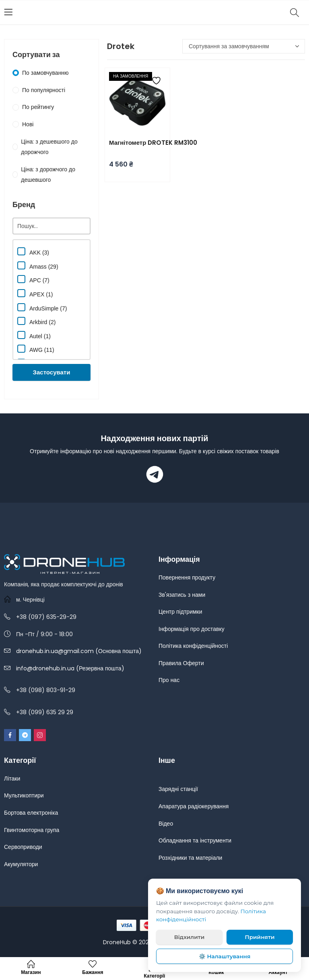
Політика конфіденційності (193, 646)
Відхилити (190, 937)
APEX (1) (35, 293)
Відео (166, 824)
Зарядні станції (178, 789)
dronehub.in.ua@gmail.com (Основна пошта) (79, 651)
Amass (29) (38, 266)
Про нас (169, 680)
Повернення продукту (187, 577)
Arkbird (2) (36, 321)
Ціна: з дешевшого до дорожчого (49, 147)
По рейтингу (38, 107)
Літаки (12, 779)
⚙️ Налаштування (225, 956)
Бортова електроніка (31, 813)
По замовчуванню (45, 73)
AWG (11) (36, 349)
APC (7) (33, 279)
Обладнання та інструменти (195, 840)
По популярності (44, 90)
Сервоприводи (23, 847)
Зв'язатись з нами (182, 595)
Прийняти (260, 937)
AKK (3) (33, 252)
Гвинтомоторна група (32, 830)
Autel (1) (34, 335)
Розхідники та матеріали (190, 858)
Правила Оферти (181, 663)
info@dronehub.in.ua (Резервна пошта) (70, 668)
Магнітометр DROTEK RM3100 (153, 143)
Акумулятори (21, 864)
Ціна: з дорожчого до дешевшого (48, 175)
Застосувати (52, 372)
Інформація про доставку (192, 629)
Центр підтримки (180, 612)
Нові (28, 124)
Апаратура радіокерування (194, 806)
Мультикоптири (24, 795)
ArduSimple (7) (42, 307)
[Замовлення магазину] (244, 46)
